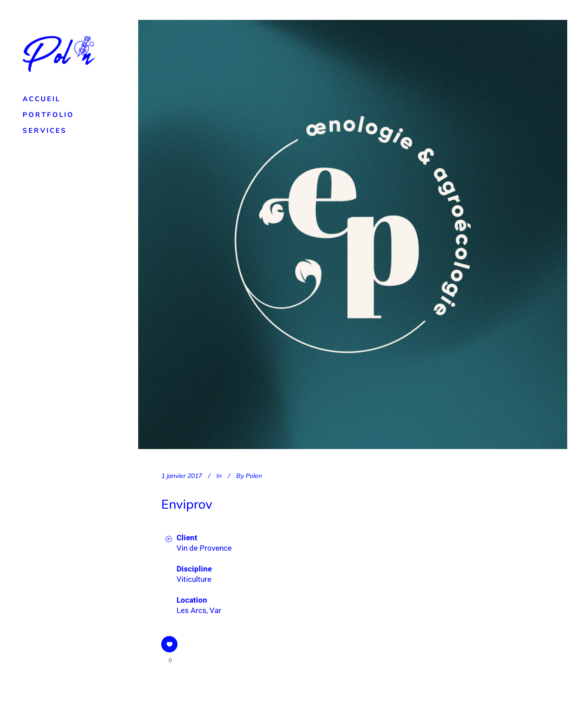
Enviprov (187, 504)
